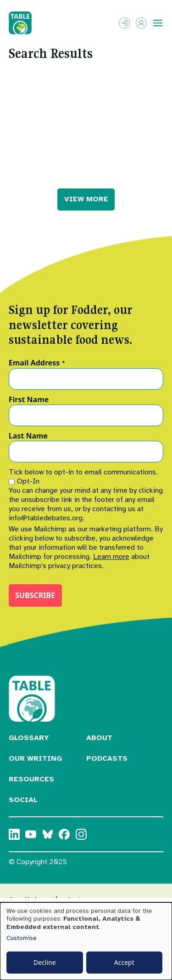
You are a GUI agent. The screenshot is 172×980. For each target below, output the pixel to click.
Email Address (37, 363)
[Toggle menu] (158, 23)
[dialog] (86, 941)
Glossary (29, 738)
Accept (124, 962)
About (99, 738)
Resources (31, 779)
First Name (29, 400)
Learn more (111, 557)
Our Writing (35, 758)
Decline (45, 962)
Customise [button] (22, 938)
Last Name (28, 436)
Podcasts (107, 758)
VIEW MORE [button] (86, 199)
